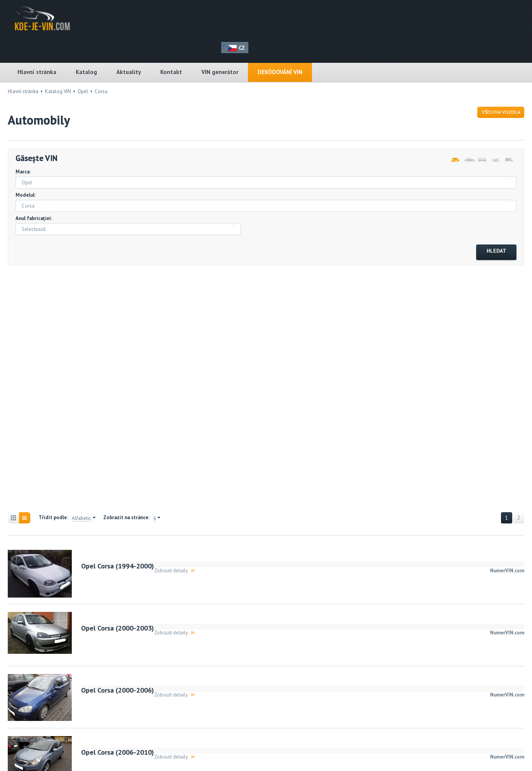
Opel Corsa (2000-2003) (118, 628)
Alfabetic (81, 518)
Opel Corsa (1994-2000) (118, 566)
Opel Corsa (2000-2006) (118, 690)
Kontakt (171, 72)
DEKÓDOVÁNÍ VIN (280, 72)
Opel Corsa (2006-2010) (118, 752)
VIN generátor (220, 72)
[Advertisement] (50, 390)
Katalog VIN (58, 91)
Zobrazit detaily (171, 571)
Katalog (86, 72)
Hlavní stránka (37, 72)
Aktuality (129, 72)
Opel (83, 91)
